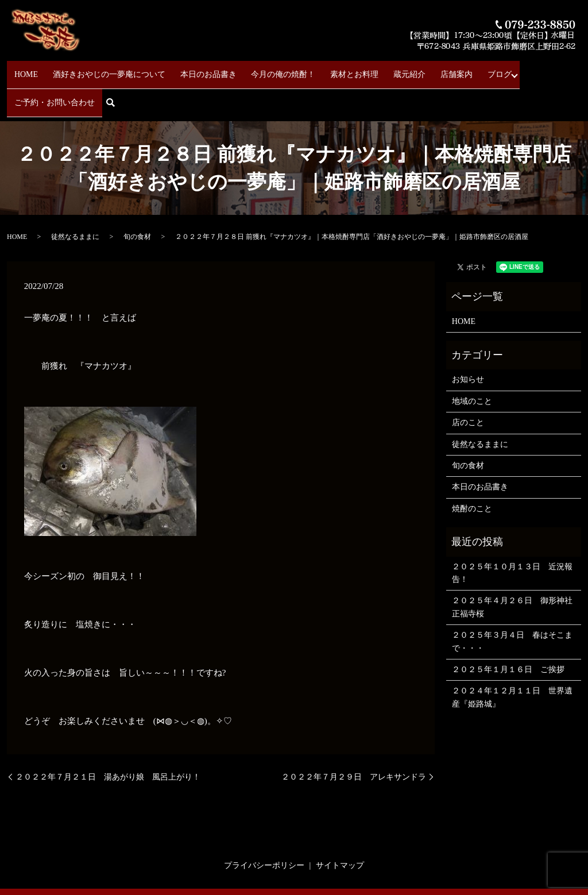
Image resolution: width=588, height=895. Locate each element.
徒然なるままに (75, 199)
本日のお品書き (200, 69)
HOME (38, 69)
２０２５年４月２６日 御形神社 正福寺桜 (514, 569)
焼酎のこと (472, 470)
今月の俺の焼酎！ (265, 69)
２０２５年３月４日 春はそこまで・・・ (512, 603)
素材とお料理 (327, 69)
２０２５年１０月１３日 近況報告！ (512, 535)
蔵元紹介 (372, 69)
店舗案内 (408, 69)
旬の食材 (137, 199)
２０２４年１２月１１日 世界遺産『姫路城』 (512, 659)
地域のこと (472, 363)
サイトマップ (340, 828)
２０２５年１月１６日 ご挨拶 (508, 631)
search (563, 70)
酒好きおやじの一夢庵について (111, 69)
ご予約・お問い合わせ (504, 69)
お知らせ (468, 342)
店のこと (468, 385)
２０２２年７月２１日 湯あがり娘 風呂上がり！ (108, 738)
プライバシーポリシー (264, 828)
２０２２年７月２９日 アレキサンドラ (354, 738)
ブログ (442, 69)
